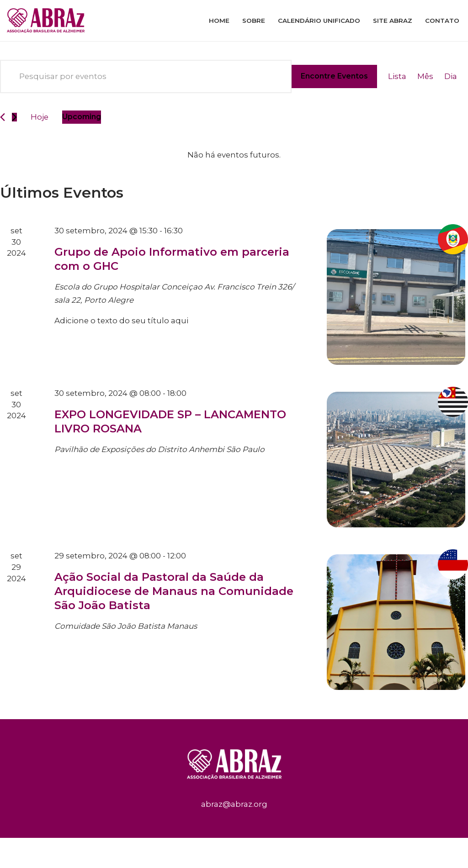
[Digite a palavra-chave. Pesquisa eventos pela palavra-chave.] (146, 76)
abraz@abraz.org (234, 805)
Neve (17, 850)
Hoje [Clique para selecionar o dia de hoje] (40, 117)
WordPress (92, 850)
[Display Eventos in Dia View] (451, 76)
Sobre (254, 21)
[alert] (234, 155)
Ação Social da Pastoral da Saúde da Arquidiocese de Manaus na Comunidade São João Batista (174, 591)
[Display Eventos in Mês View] (425, 76)
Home (219, 21)
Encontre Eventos (334, 76)
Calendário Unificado (319, 21)
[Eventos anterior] (3, 117)
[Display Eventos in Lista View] (397, 76)
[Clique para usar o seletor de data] (82, 117)
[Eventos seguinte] (14, 117)
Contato (442, 21)
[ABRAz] (48, 21)
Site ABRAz (393, 21)
